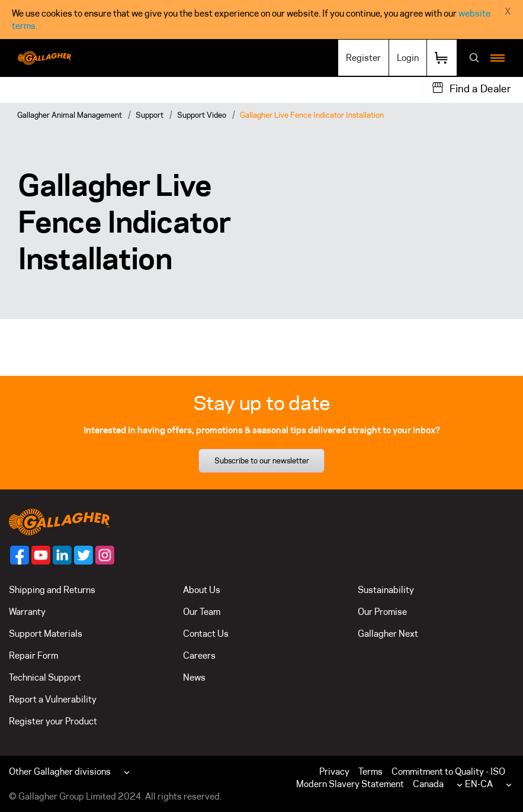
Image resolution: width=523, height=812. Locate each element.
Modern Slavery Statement (350, 784)
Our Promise (382, 612)
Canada (428, 784)
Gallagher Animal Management (70, 115)
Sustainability (386, 590)
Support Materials (46, 634)
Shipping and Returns (52, 590)
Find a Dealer (480, 89)
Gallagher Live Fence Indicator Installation (312, 115)
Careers (199, 655)
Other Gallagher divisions (60, 771)
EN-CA (479, 784)
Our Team (202, 612)
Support (150, 115)
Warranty (27, 612)
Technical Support (45, 677)
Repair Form (33, 655)
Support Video (202, 115)
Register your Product (53, 721)
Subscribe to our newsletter (262, 460)
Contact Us (206, 634)
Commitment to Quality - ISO (448, 771)
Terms (370, 771)
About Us (202, 590)
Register (363, 58)
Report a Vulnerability (53, 699)
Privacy (334, 771)
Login (408, 58)
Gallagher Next (388, 634)
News (194, 677)
